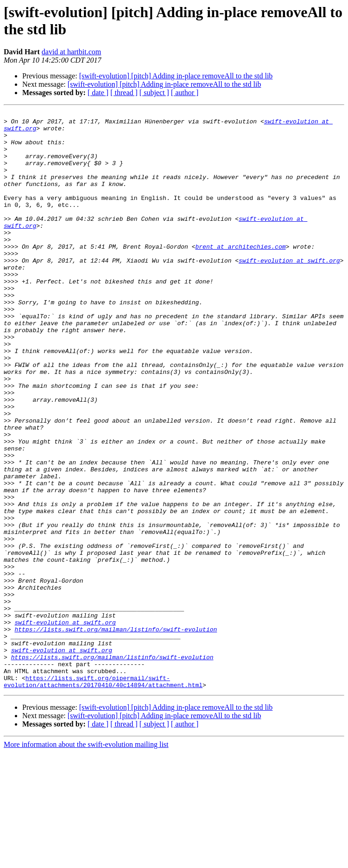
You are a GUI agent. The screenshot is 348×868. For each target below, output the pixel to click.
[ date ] (98, 93)
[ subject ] (154, 93)
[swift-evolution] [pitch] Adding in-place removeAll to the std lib (176, 76)
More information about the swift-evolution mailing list (86, 860)
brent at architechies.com (240, 274)
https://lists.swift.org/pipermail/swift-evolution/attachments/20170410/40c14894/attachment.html (103, 796)
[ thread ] (124, 93)
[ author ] (185, 93)
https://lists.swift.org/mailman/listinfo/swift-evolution (116, 733)
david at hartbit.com (71, 52)
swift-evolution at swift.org (289, 291)
